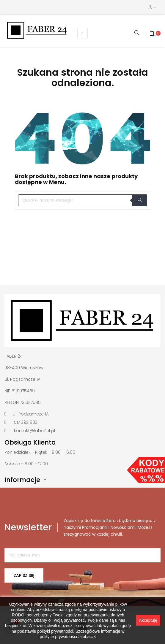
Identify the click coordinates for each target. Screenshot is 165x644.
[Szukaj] (82, 200)
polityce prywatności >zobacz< (68, 637)
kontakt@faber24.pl (34, 431)
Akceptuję (148, 620)
